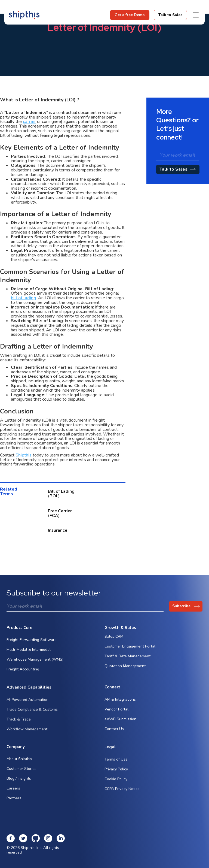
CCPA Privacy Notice (122, 796)
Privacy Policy (116, 776)
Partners (14, 802)
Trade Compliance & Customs (32, 717)
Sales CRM (114, 641)
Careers (13, 792)
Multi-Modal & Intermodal (29, 651)
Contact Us (114, 731)
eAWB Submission (120, 721)
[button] (196, 15)
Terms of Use (116, 766)
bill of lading (24, 298)
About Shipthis (19, 763)
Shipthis (24, 455)
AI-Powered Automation (27, 707)
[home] (24, 15)
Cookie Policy (116, 786)
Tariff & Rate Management (127, 660)
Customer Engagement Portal (130, 650)
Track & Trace (19, 726)
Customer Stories (21, 773)
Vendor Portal (116, 711)
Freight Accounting (23, 671)
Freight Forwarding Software (32, 641)
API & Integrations (120, 701)
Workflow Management (27, 736)
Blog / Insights (19, 783)
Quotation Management (125, 670)
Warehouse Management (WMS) (35, 661)
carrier (29, 122)
